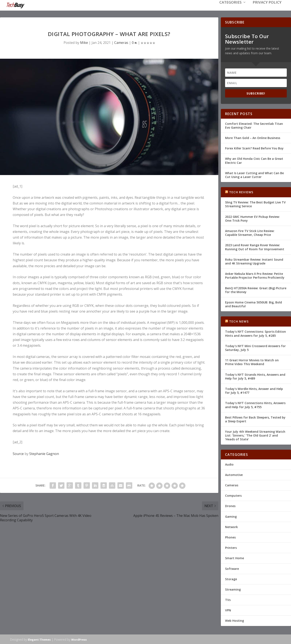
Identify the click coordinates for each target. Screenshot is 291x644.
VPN (228, 610)
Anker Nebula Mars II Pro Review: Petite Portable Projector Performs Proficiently (255, 275)
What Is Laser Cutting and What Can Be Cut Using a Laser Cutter (254, 175)
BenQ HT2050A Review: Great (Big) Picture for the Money (256, 289)
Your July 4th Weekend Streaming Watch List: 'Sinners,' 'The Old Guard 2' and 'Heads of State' (255, 435)
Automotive (234, 474)
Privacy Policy (267, 9)
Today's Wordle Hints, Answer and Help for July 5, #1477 (254, 390)
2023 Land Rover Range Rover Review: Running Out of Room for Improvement (255, 247)
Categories (230, 9)
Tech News (239, 321)
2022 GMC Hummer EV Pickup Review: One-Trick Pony (252, 218)
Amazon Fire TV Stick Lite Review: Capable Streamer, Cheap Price (250, 232)
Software (232, 568)
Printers (231, 547)
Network (231, 526)
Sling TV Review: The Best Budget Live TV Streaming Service (255, 204)
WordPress (79, 639)
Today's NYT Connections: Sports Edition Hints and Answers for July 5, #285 (255, 333)
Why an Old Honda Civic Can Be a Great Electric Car (254, 160)
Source (18, 453)
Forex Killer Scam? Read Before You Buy (254, 148)
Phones (230, 537)
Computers (233, 495)
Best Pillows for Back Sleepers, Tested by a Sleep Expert (255, 419)
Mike (84, 42)
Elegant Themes (39, 639)
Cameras (121, 42)
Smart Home (235, 558)
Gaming (231, 516)
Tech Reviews (241, 192)
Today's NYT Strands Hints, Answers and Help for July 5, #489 (255, 376)
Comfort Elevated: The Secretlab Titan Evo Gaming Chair (254, 125)
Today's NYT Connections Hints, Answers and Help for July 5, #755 (255, 404)
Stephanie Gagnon (44, 453)
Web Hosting (235, 620)
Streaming (233, 589)
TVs (228, 599)
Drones (230, 506)
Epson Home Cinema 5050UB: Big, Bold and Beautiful (253, 304)
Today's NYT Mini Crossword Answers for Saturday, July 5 (255, 347)
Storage (231, 579)
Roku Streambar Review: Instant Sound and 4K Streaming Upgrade (254, 261)
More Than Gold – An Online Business (253, 137)
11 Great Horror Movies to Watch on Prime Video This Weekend (252, 362)
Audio (229, 464)
